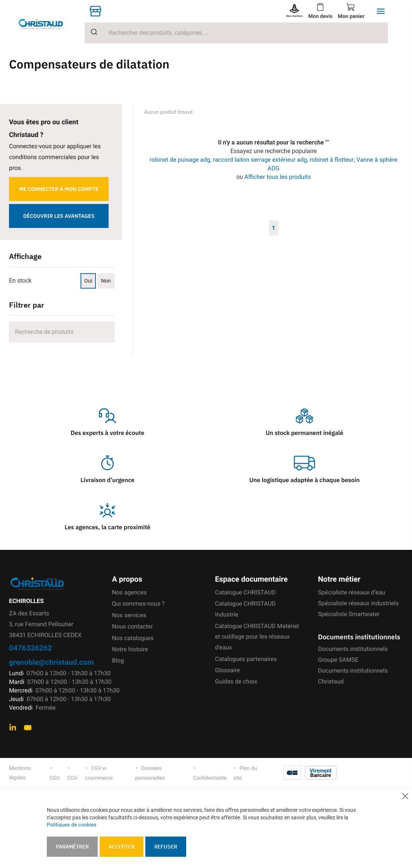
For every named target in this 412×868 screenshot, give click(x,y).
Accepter (122, 847)
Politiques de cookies (72, 825)
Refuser (166, 847)
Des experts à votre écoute (108, 433)
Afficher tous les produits (278, 177)
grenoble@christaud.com (51, 662)
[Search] (62, 332)
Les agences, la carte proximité (108, 527)
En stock (20, 281)
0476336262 (31, 648)
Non (106, 281)
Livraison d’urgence (107, 480)
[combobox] (236, 33)
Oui (88, 281)
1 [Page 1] (274, 228)
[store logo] (47, 24)
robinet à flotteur (332, 160)
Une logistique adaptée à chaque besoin (305, 480)
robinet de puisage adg (180, 160)
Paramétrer (72, 847)
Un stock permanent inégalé (304, 433)
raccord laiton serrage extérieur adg (260, 160)
